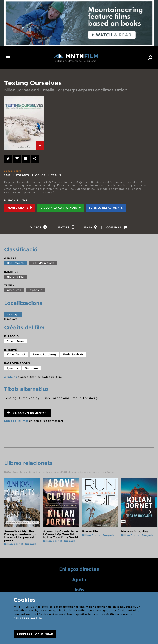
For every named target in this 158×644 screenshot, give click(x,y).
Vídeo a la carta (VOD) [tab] (61, 208)
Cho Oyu (13, 314)
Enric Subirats (73, 354)
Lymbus (12, 368)
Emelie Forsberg (44, 354)
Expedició (35, 290)
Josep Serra (13, 171)
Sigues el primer (16, 421)
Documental (16, 263)
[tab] (40, 145)
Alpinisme (14, 290)
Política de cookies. (28, 618)
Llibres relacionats (106, 208)
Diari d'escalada (43, 263)
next (150, 512)
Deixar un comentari (28, 413)
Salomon (32, 368)
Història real (16, 277)
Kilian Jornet (16, 354)
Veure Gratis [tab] (20, 208)
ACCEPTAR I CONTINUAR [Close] (35, 634)
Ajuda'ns (11, 377)
